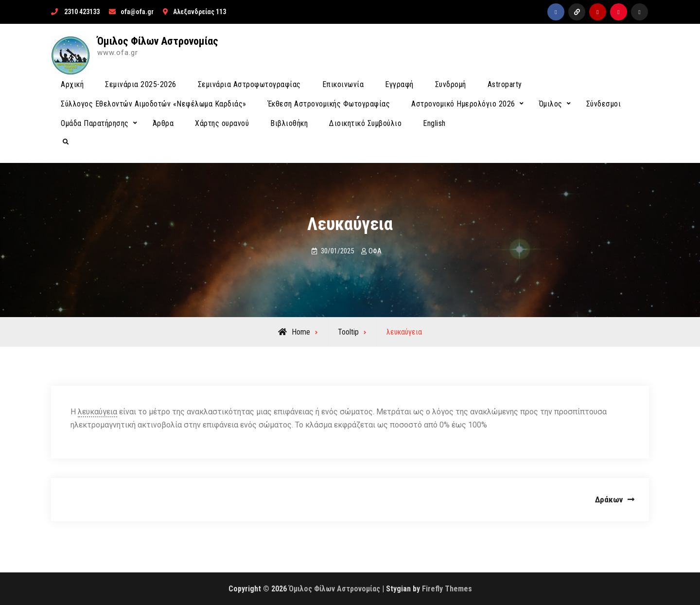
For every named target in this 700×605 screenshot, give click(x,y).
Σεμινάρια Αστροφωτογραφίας (249, 84)
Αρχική (72, 84)
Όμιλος (551, 104)
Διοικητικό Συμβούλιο (365, 123)
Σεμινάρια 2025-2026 (141, 84)
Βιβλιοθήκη (289, 123)
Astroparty (505, 84)
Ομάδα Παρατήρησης (95, 123)
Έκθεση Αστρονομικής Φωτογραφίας (329, 104)
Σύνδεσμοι (604, 104)
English (434, 123)
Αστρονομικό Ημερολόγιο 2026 (463, 104)
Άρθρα (163, 123)
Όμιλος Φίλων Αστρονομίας (158, 41)
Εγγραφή (399, 84)
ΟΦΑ (375, 251)
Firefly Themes (447, 589)
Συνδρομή (451, 84)
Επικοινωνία (343, 84)
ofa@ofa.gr (137, 12)
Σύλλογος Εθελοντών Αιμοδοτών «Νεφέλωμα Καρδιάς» (154, 104)
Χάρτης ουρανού (222, 123)
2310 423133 (82, 12)
